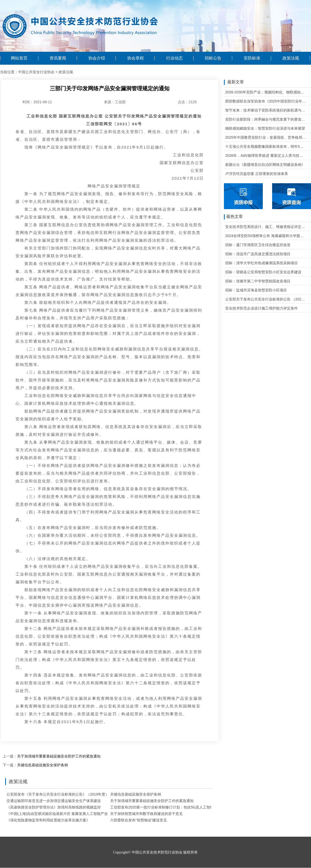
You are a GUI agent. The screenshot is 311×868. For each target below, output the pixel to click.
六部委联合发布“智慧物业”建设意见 (139, 820)
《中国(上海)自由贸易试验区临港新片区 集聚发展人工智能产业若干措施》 (66, 814)
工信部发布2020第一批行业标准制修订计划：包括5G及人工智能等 (164, 807)
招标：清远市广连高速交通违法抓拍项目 (258, 254)
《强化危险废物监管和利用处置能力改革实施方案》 (48, 820)
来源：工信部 (115, 102)
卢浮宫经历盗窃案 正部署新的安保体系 (257, 174)
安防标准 (252, 58)
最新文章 (234, 82)
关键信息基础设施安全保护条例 (43, 765)
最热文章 (233, 217)
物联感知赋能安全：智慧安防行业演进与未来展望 (265, 128)
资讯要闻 (58, 58)
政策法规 (291, 58)
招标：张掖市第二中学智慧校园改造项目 (258, 281)
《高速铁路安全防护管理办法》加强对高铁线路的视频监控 (54, 807)
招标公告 (213, 58)
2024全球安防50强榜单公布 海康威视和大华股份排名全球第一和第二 (266, 236)
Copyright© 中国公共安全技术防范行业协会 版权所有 (155, 852)
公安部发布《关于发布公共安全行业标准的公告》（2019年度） (58, 794)
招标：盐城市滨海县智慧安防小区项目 (256, 290)
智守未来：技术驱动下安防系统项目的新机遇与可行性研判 (266, 110)
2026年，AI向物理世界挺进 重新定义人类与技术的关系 (266, 156)
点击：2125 (187, 102)
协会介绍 (97, 58)
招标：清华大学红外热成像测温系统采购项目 (261, 263)
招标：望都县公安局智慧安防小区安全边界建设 (263, 272)
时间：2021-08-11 (37, 102)
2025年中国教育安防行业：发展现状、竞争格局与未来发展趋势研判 (266, 137)
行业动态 (174, 58)
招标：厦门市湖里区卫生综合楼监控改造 (258, 245)
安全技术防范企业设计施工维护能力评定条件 (261, 308)
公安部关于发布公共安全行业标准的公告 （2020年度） (266, 299)
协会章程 (136, 58)
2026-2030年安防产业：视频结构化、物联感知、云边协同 (266, 92)
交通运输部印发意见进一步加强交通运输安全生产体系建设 (54, 801)
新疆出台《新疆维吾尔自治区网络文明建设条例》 (265, 165)
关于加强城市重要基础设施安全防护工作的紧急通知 (59, 756)
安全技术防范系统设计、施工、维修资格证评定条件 (266, 227)
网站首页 (19, 58)
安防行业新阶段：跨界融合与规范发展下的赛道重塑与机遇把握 (266, 119)
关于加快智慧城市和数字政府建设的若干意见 (146, 814)
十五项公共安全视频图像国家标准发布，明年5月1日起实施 (266, 146)
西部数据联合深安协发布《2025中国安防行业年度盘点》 (266, 101)
